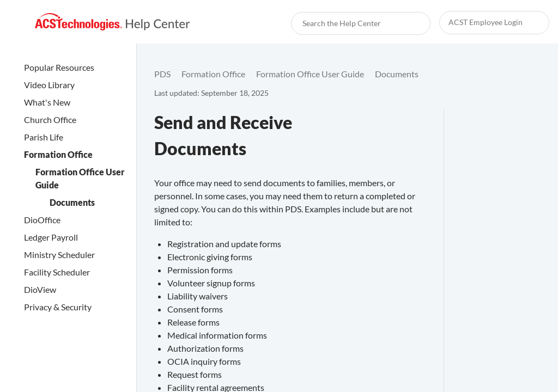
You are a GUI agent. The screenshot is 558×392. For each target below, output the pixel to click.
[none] (527, 74)
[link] (113, 22)
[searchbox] (410, 23)
